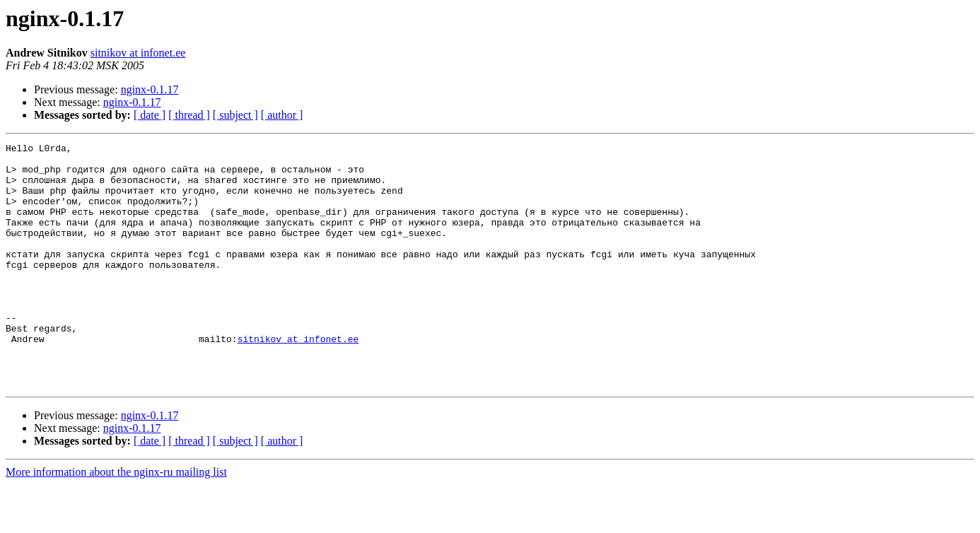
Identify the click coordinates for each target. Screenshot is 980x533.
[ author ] (282, 115)
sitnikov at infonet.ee (138, 53)
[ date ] (150, 115)
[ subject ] (235, 115)
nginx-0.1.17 (150, 89)
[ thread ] (189, 115)
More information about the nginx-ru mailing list (116, 521)
